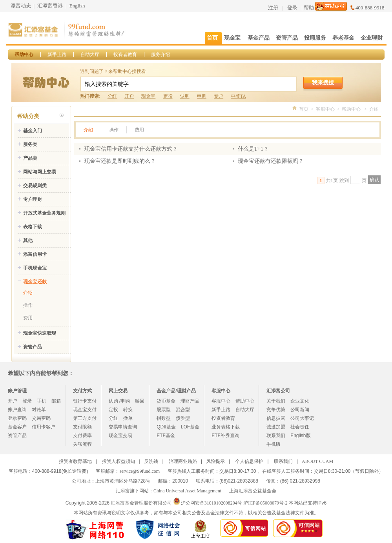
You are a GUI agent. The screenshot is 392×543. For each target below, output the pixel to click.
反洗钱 (151, 461)
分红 (112, 96)
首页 (304, 109)
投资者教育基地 (75, 461)
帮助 (309, 8)
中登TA (238, 96)
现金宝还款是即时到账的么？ (120, 161)
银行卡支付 (85, 401)
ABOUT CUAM (317, 461)
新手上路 (57, 55)
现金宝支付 (85, 410)
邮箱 (56, 401)
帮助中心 (24, 55)
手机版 (273, 444)
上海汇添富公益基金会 (253, 491)
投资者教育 (125, 55)
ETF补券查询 (225, 435)
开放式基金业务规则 (44, 213)
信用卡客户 (44, 427)
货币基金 (166, 401)
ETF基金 (166, 435)
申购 (202, 96)
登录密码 (17, 418)
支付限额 (82, 427)
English (77, 6)
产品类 (30, 158)
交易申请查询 (123, 427)
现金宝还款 (35, 282)
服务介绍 (160, 55)
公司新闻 (300, 410)
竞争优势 (276, 410)
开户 (129, 96)
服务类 (30, 144)
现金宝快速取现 (40, 333)
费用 (28, 318)
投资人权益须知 (119, 461)
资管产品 (33, 347)
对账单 (39, 410)
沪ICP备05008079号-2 (265, 503)
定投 (168, 96)
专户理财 (33, 199)
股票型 (164, 410)
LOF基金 (190, 427)
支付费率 (82, 435)
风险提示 (215, 461)
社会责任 (300, 427)
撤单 (128, 418)
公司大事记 (302, 418)
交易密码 (41, 418)
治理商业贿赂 (183, 461)
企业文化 (300, 401)
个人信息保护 (249, 461)
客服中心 (325, 109)
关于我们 (276, 401)
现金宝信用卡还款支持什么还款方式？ (131, 149)
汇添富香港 (50, 6)
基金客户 (17, 427)
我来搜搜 (323, 82)
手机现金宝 (35, 268)
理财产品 (190, 401)
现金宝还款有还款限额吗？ (271, 161)
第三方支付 (85, 418)
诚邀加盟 (276, 427)
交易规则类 (35, 186)
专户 (219, 96)
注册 (273, 8)
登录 (292, 8)
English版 (300, 435)
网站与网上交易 (40, 172)
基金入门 (33, 131)
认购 (185, 96)
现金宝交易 (120, 435)
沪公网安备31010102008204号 (211, 503)
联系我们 (276, 435)
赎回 (140, 401)
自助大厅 (90, 55)
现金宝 (148, 96)
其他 (28, 241)
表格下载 (33, 227)
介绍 (28, 293)
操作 (28, 305)
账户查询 (17, 410)
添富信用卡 (35, 254)
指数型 (164, 418)
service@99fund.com (139, 471)
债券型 (183, 418)
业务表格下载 (226, 427)
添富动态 (21, 6)
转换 (128, 410)
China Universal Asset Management (187, 491)
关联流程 (82, 444)
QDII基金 (166, 427)
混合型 (183, 410)
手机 (42, 401)
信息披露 (276, 418)
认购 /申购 (119, 401)
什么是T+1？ (253, 149)
